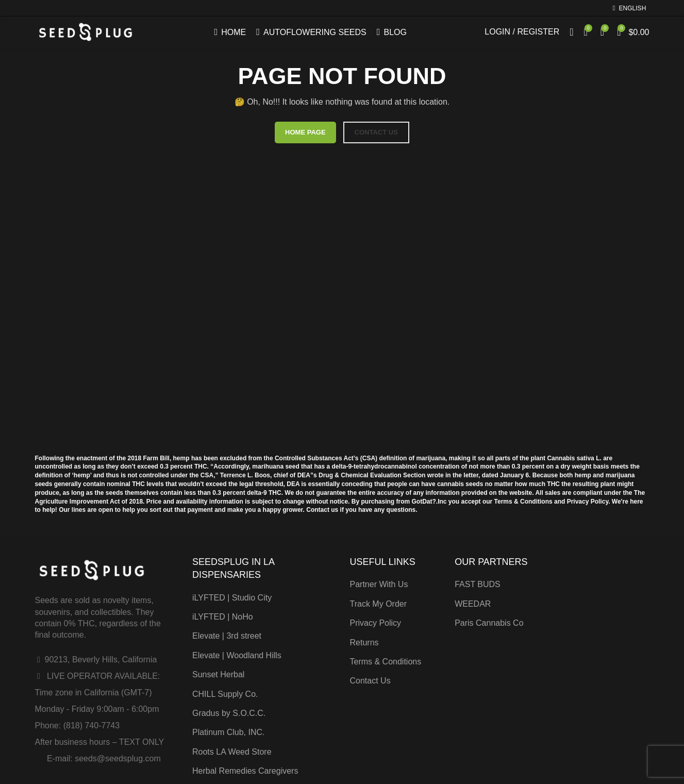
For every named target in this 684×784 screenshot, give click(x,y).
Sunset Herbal (218, 674)
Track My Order (379, 604)
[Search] (571, 32)
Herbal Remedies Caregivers (245, 771)
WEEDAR (473, 604)
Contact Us (370, 681)
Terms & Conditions (386, 662)
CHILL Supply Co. (225, 694)
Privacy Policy (376, 623)
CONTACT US (376, 132)
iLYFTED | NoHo (223, 617)
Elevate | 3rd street (227, 636)
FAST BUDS (478, 584)
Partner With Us (379, 584)
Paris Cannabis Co (489, 623)
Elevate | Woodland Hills (237, 655)
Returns (364, 643)
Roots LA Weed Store (232, 752)
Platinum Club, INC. (229, 732)
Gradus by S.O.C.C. (229, 713)
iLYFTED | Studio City (232, 598)
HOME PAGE (305, 132)
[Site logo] (86, 32)
